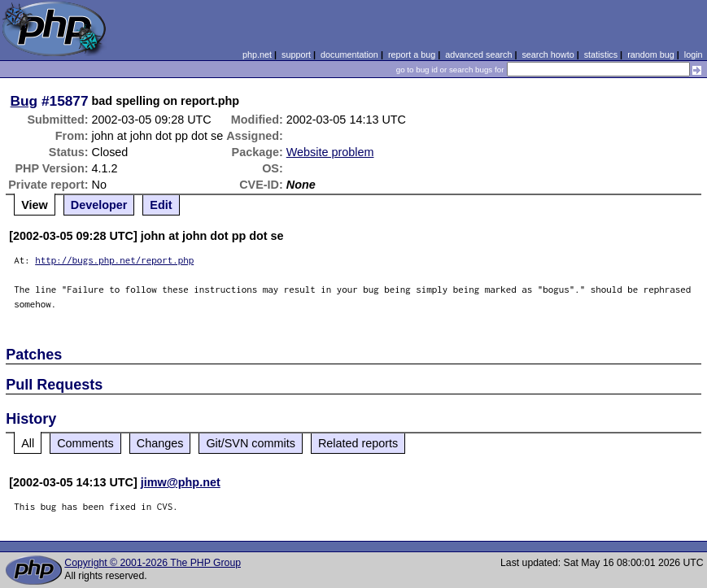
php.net (257, 54)
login (694, 54)
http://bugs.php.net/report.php (114, 260)
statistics (601, 54)
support (296, 54)
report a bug (412, 54)
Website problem (330, 152)
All (28, 443)
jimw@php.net (181, 482)
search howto (548, 54)
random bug (651, 54)
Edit (161, 205)
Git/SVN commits (251, 443)
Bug (24, 101)
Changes (160, 443)
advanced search (478, 54)
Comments (85, 443)
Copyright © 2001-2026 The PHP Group (153, 563)
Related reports (358, 443)
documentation (349, 54)
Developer (99, 205)
